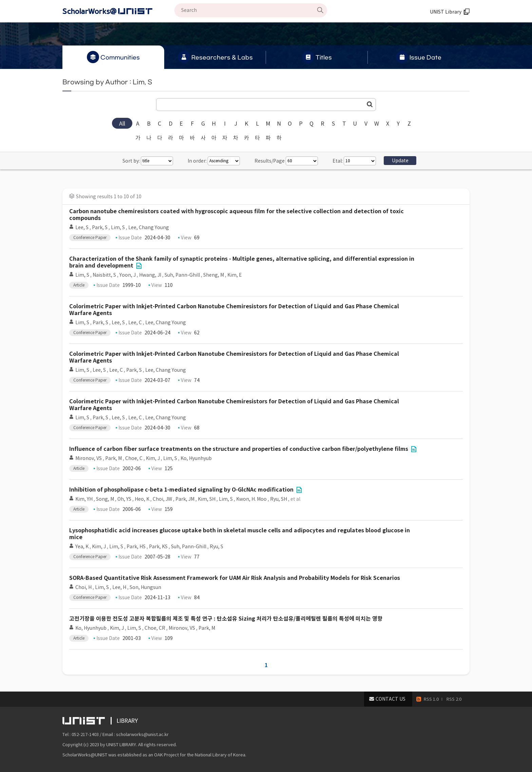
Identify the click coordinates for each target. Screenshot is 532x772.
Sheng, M (214, 275)
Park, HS (136, 547)
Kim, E (235, 275)
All (122, 124)
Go (370, 104)
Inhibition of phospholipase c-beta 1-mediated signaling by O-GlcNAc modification (181, 490)
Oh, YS (124, 499)
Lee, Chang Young (149, 227)
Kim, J (153, 458)
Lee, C (135, 323)
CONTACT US (391, 699)
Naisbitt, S (104, 275)
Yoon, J (128, 275)
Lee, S (82, 227)
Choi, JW (162, 499)
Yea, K (82, 547)
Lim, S (118, 227)
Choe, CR (155, 628)
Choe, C (134, 458)
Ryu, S (216, 547)
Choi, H (83, 587)
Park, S (100, 227)
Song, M (105, 499)
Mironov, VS (89, 458)
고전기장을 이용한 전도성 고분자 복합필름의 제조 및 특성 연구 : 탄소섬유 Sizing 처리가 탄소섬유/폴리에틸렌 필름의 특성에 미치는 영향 (226, 619)
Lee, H (119, 587)
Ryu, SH (279, 499)
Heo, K (142, 499)
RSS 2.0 (454, 699)
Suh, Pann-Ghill (182, 275)
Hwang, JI (150, 275)
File (139, 266)
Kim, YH (84, 499)
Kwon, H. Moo (251, 499)
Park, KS (158, 547)
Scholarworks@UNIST (118, 11)
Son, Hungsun (145, 587)
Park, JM (185, 499)
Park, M (113, 458)
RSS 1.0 (431, 699)
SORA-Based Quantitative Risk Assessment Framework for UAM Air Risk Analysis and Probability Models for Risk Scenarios (235, 578)
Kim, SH (207, 499)
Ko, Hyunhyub (196, 458)
